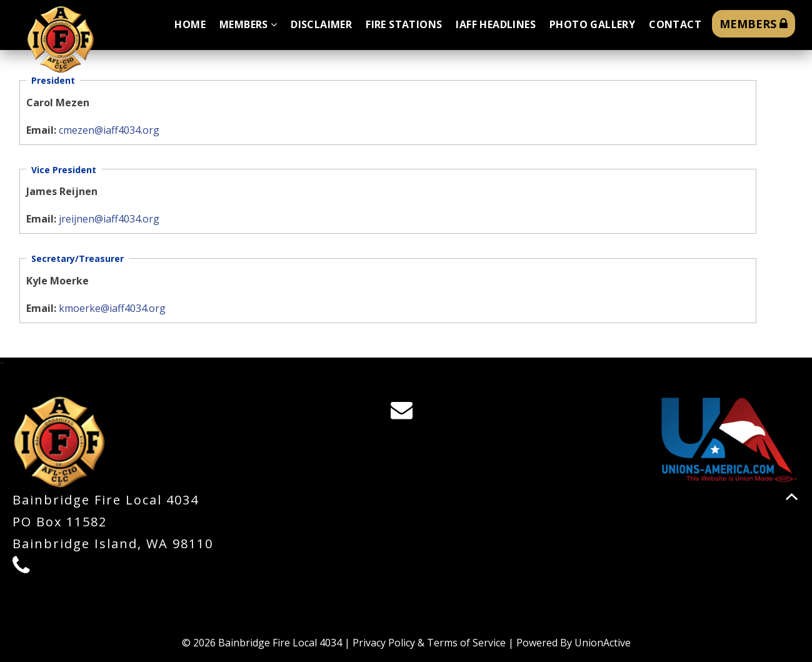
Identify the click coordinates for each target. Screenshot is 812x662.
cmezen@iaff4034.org (109, 130)
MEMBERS (754, 24)
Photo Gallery (592, 24)
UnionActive (603, 643)
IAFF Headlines (496, 24)
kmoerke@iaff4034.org (112, 308)
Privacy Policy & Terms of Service (429, 643)
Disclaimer (321, 24)
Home (190, 24)
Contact (675, 24)
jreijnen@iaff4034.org (109, 219)
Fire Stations (404, 24)
